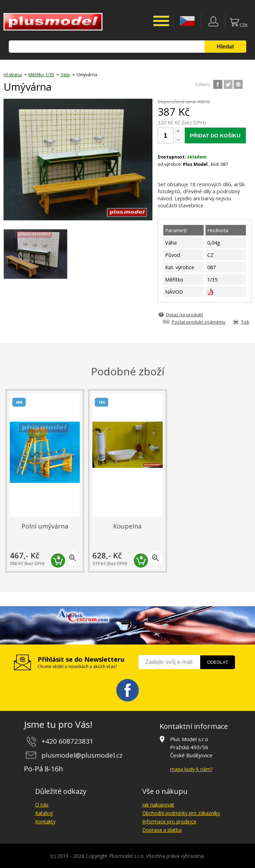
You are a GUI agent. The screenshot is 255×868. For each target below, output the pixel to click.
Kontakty (45, 821)
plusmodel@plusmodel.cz (82, 755)
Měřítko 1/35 (41, 75)
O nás (42, 805)
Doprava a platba (162, 830)
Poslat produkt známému (199, 322)
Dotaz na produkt (184, 315)
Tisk (245, 322)
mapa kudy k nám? (191, 769)
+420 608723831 (67, 741)
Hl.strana (13, 75)
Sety (65, 75)
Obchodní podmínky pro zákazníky (181, 813)
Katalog (44, 813)
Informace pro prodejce (169, 821)
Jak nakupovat (158, 805)
